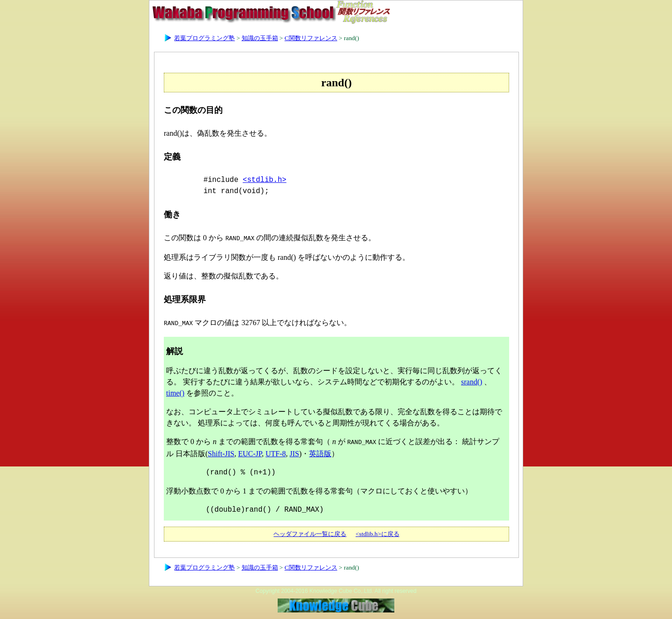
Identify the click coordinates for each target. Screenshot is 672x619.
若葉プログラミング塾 (204, 38)
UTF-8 (276, 451)
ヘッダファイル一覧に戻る (310, 531)
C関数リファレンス (311, 38)
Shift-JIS (221, 451)
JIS (294, 451)
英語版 (320, 451)
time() (175, 391)
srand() (472, 380)
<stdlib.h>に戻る (378, 531)
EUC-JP (250, 451)
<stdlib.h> (265, 180)
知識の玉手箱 (260, 38)
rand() (352, 38)
